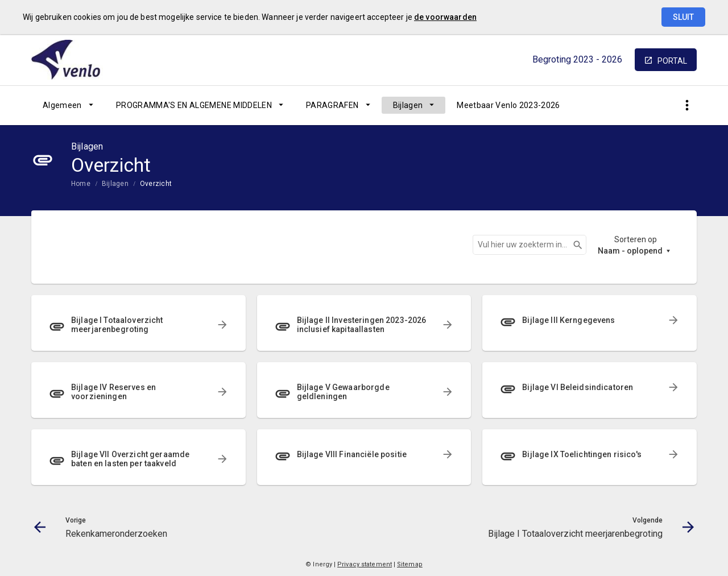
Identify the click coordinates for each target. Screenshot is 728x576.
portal (672, 61)
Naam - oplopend (630, 251)
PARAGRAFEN (332, 105)
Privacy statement (365, 564)
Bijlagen (408, 105)
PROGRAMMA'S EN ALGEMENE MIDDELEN (194, 105)
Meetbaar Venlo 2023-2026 (508, 105)
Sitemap (410, 564)
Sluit (683, 17)
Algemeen (62, 105)
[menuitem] (68, 105)
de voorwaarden (445, 17)
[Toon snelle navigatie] (687, 105)
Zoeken (573, 245)
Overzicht (156, 184)
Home (81, 184)
